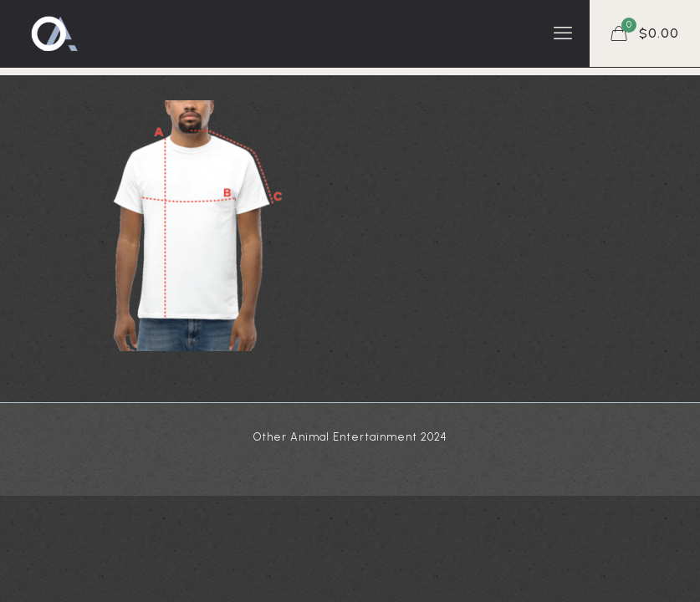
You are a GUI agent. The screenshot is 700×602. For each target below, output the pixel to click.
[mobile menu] (563, 33)
